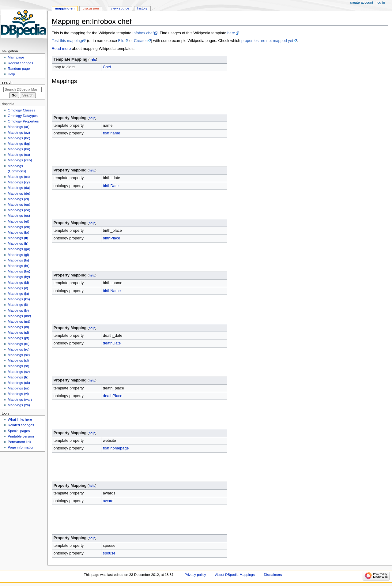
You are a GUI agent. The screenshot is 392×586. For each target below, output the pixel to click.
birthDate (111, 186)
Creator (140, 41)
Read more (61, 49)
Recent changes (20, 63)
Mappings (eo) (19, 210)
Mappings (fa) (18, 232)
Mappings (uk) (19, 383)
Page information (21, 447)
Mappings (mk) (19, 316)
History (142, 8)
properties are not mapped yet (267, 41)
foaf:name (111, 133)
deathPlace (113, 396)
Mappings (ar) (19, 127)
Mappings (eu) (19, 227)
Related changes (21, 425)
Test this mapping (67, 41)
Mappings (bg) (19, 144)
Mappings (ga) (19, 249)
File (121, 41)
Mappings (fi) (18, 238)
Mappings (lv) (18, 310)
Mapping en (65, 8)
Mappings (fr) (18, 243)
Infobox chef (143, 33)
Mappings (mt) (19, 321)
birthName (112, 291)
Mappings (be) (19, 138)
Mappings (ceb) (20, 160)
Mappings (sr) (18, 366)
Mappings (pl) (18, 332)
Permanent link (19, 442)
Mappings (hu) (19, 271)
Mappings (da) (19, 188)
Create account (362, 2)
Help (11, 74)
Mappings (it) (18, 288)
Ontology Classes (21, 110)
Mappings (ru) (19, 344)
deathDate (112, 343)
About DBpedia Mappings (235, 575)
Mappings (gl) (18, 255)
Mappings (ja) (18, 294)
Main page (16, 57)
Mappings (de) (19, 193)
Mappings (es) (19, 216)
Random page (19, 69)
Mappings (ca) (19, 155)
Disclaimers (273, 575)
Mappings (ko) (19, 299)
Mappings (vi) (18, 394)
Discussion (91, 8)
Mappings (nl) (18, 327)
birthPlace (111, 238)
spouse (109, 553)
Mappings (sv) (19, 372)
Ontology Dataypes (23, 116)
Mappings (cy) (19, 182)
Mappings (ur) (19, 388)
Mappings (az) (19, 133)
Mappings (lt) (18, 305)
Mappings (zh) (19, 405)
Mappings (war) (20, 400)
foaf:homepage (116, 448)
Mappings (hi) (18, 260)
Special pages (19, 431)
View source (120, 8)
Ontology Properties (23, 121)
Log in (381, 2)
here (231, 33)
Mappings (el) (18, 199)
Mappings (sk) (19, 355)
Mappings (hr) (19, 266)
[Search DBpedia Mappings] (23, 89)
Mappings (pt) (18, 338)
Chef (107, 67)
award (108, 501)
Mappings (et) (18, 221)
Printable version (21, 436)
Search (7, 82)
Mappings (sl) (18, 360)
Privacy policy (195, 575)
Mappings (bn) (19, 149)
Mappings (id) (18, 283)
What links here (20, 419)
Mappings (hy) (19, 277)
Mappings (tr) (18, 377)
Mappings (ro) (19, 349)
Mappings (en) (19, 205)
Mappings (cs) (19, 177)
